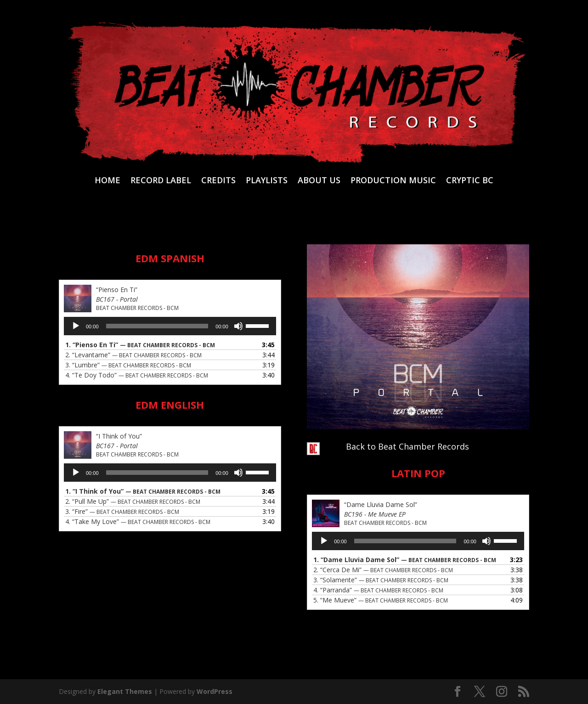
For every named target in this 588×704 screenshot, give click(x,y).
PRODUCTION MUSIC (393, 181)
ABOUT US (319, 181)
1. (140, 345)
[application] (170, 326)
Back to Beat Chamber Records (407, 446)
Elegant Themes (125, 691)
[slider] (157, 326)
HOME (107, 181)
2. (133, 355)
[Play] (76, 326)
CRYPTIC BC (470, 181)
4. (137, 375)
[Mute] (238, 326)
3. (128, 365)
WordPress (215, 691)
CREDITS (218, 181)
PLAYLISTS (267, 181)
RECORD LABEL (161, 181)
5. (381, 600)
